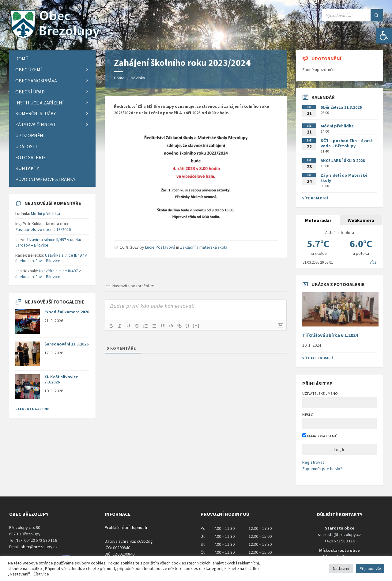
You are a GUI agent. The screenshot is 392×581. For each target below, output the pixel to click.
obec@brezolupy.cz (39, 547)
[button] (384, 36)
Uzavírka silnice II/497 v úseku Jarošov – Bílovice (48, 242)
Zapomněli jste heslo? (322, 469)
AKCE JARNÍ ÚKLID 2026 (343, 160)
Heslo (308, 415)
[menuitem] (52, 59)
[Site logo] (55, 38)
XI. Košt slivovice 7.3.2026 (61, 379)
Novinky (138, 78)
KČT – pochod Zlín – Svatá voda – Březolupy (347, 143)
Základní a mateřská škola (204, 247)
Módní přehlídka (45, 213)
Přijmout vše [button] (370, 569)
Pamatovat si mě (320, 436)
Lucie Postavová (160, 247)
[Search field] (352, 15)
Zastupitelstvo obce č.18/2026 (43, 229)
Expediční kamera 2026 (67, 312)
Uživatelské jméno (320, 393)
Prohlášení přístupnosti (126, 527)
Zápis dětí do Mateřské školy (344, 178)
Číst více (41, 574)
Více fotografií (318, 358)
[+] (197, 325)
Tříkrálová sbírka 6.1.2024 (330, 335)
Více (373, 262)
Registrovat (313, 462)
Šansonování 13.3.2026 (66, 344)
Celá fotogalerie (32, 409)
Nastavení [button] (341, 569)
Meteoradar (318, 220)
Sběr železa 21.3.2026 (341, 107)
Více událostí (315, 198)
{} (188, 325)
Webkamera (361, 220)
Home (119, 78)
